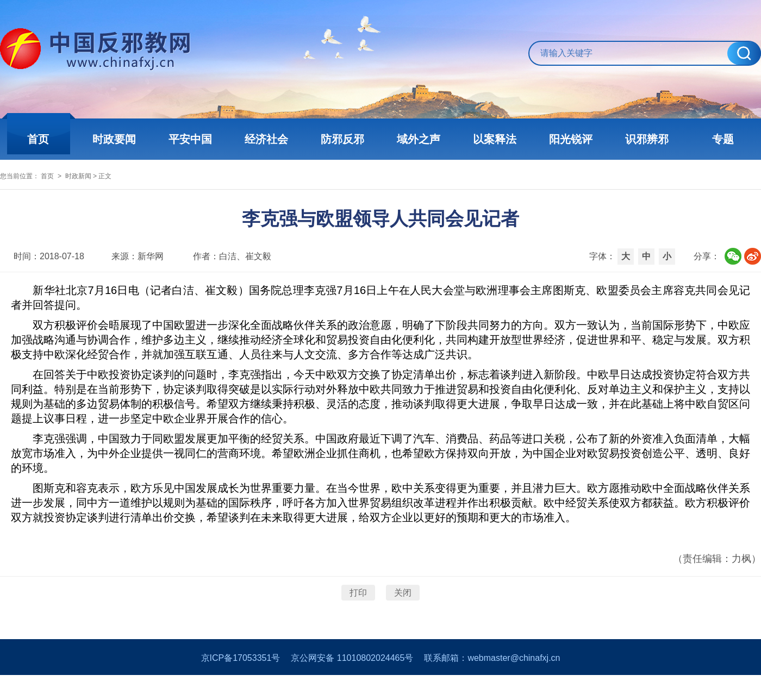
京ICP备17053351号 (241, 683)
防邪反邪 (342, 139)
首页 (38, 139)
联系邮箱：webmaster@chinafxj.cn (492, 683)
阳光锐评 (571, 139)
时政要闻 (114, 139)
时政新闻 (111, 183)
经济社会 (266, 139)
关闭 (403, 610)
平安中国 (190, 139)
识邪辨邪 (647, 139)
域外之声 (419, 139)
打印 (358, 610)
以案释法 (495, 139)
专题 (723, 139)
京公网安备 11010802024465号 (352, 683)
